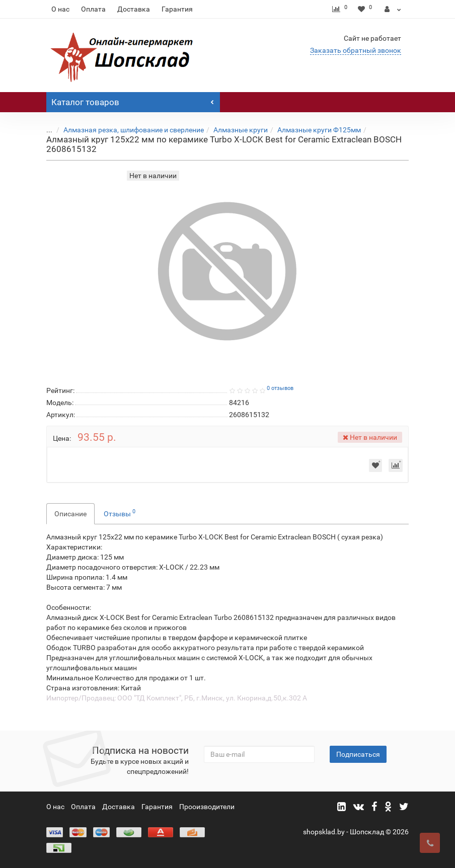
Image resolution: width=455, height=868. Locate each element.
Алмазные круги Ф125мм (319, 130)
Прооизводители (207, 807)
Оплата (93, 9)
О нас (60, 9)
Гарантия (177, 9)
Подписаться (358, 754)
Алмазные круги (241, 130)
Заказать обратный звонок (356, 50)
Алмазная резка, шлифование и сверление (134, 130)
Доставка (134, 9)
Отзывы (120, 513)
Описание (70, 514)
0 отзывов (280, 388)
